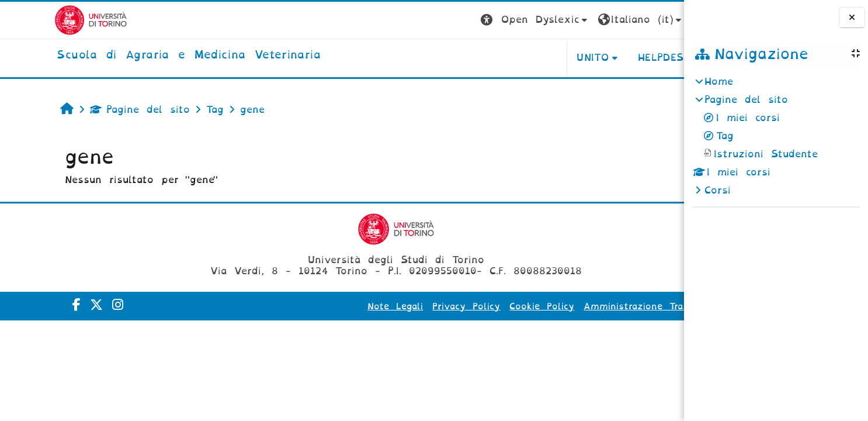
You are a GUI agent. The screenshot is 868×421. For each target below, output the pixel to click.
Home (719, 82)
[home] (135, 56)
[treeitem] (776, 136)
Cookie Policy (488, 306)
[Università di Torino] (37, 20)
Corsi (718, 190)
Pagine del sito (91, 110)
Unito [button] (538, 58)
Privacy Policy (412, 306)
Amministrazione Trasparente (600, 306)
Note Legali (341, 306)
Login (661, 20)
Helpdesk (610, 58)
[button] (481, 20)
